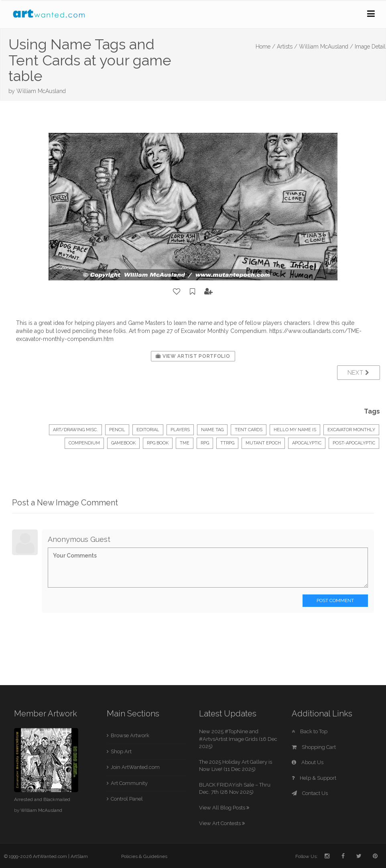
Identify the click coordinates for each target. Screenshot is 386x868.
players (180, 430)
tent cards (249, 430)
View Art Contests (222, 823)
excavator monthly (351, 430)
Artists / (287, 47)
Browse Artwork (130, 735)
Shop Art (121, 751)
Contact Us (310, 793)
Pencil (117, 430)
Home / (265, 47)
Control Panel (127, 799)
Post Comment (335, 600)
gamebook (123, 443)
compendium (84, 443)
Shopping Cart (314, 747)
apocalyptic (307, 443)
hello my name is (295, 430)
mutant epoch (263, 443)
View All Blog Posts (224, 808)
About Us (308, 762)
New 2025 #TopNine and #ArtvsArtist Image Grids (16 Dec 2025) (238, 739)
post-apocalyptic (354, 443)
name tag (212, 430)
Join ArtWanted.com (135, 767)
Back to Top (310, 731)
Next (359, 373)
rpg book (158, 443)
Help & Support (314, 778)
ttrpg (227, 443)
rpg (205, 443)
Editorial (148, 430)
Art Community (129, 783)
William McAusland (41, 91)
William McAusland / (326, 47)
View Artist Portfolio (193, 356)
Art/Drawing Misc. (75, 430)
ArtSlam (79, 856)
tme (185, 443)
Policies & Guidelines (144, 856)
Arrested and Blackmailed (42, 799)
